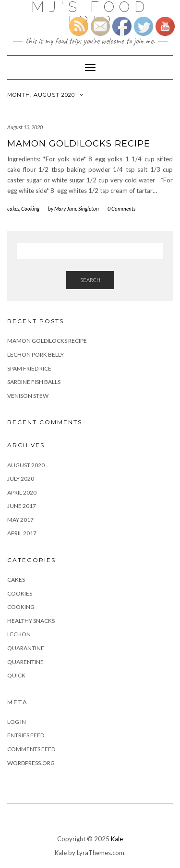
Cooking (30, 209)
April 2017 (22, 533)
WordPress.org (31, 763)
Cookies (20, 593)
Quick (16, 675)
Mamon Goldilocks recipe (79, 144)
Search (90, 280)
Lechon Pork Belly (36, 355)
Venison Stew (28, 396)
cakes (13, 209)
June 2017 (22, 506)
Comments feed (31, 749)
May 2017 (20, 520)
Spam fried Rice (29, 368)
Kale (117, 839)
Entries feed (26, 735)
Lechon (19, 634)
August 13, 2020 (25, 127)
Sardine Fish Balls (34, 382)
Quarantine (26, 648)
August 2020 (26, 465)
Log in (17, 722)
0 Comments (121, 209)
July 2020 (21, 479)
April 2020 (22, 492)
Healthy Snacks (31, 621)
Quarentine (25, 662)
